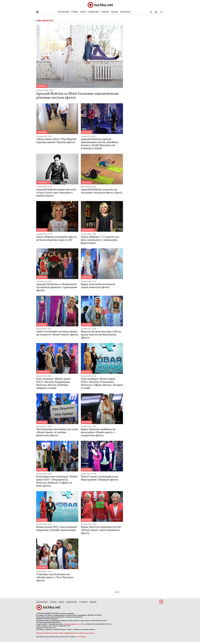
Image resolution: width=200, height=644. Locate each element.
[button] (156, 12)
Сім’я (83, 12)
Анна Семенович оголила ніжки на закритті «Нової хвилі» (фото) (57, 333)
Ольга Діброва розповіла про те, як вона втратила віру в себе (57, 238)
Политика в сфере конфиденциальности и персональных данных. (73, 633)
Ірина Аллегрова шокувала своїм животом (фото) (98, 286)
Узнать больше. (81, 637)
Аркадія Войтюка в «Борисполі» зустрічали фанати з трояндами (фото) (57, 287)
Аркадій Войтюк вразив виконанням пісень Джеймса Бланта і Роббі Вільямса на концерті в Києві (100, 144)
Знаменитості (43, 183)
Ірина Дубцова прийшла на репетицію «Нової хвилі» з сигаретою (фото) (98, 432)
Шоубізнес (64, 12)
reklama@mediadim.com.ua (72, 624)
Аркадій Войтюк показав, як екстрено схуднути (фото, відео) (102, 191)
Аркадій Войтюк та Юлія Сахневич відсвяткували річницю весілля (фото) (77, 95)
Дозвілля (125, 12)
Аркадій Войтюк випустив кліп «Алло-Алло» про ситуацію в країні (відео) (56, 192)
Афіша (115, 12)
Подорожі (93, 12)
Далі (117, 592)
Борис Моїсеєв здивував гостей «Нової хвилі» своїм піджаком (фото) (101, 530)
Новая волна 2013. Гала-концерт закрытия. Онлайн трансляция (57, 528)
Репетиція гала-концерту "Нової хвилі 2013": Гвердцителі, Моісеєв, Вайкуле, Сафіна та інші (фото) (57, 481)
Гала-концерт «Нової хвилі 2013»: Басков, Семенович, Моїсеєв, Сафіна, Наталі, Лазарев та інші (102, 383)
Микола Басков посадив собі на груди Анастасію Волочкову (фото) (101, 334)
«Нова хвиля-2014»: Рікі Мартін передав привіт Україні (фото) (56, 141)
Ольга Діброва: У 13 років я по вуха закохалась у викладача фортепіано (100, 240)
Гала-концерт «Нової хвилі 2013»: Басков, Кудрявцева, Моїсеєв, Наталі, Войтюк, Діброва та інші (53, 383)
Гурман (105, 12)
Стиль (75, 12)
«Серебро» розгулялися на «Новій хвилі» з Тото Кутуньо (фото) (55, 577)
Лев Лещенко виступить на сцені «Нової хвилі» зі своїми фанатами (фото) (57, 432)
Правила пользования (43, 633)
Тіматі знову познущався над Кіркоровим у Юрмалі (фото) (100, 478)
